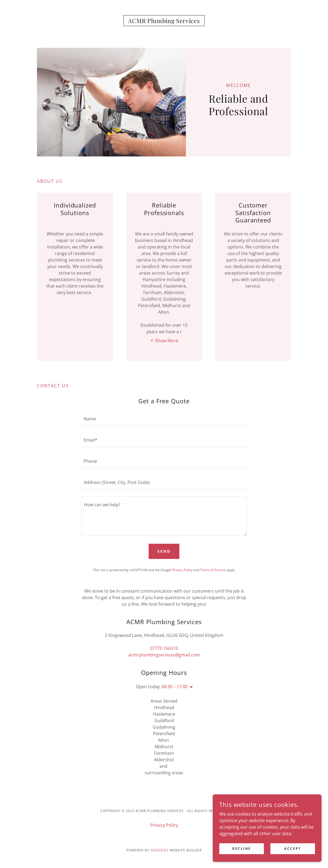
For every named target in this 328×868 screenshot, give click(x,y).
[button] (164, 340)
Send (164, 551)
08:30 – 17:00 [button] (174, 687)
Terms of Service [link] (213, 570)
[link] (164, 21)
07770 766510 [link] (164, 648)
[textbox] (164, 419)
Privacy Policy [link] (182, 570)
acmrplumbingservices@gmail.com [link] (164, 655)
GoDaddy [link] (160, 850)
